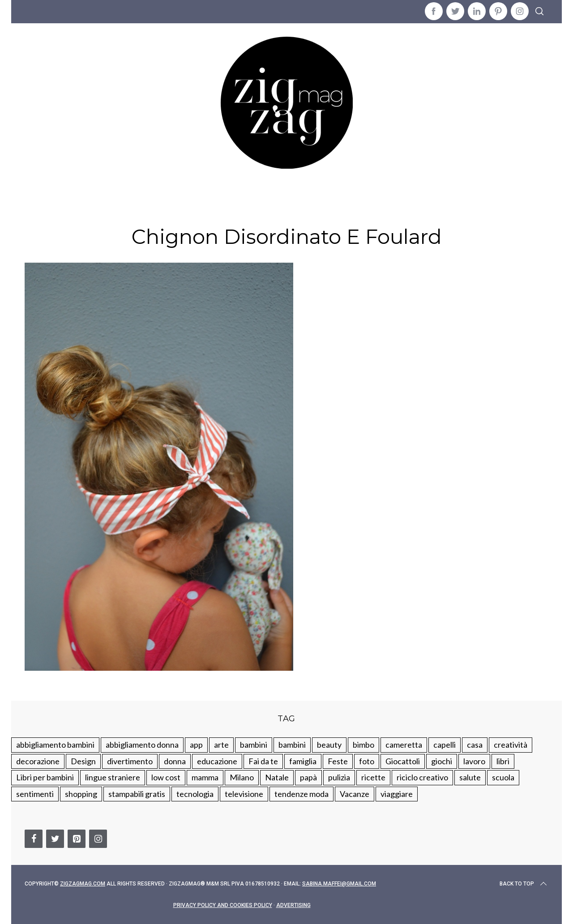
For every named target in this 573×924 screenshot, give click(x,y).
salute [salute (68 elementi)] (470, 777)
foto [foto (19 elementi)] (367, 761)
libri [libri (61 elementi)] (503, 761)
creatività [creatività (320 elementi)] (511, 745)
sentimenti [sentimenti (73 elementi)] (35, 794)
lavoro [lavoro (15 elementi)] (474, 761)
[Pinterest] (77, 839)
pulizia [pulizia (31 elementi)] (339, 777)
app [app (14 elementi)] (196, 745)
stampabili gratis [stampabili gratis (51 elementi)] (137, 794)
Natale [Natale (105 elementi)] (277, 777)
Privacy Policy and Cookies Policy (223, 905)
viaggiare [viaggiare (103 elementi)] (397, 794)
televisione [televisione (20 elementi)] (244, 794)
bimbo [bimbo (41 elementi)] (363, 745)
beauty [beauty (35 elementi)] (329, 745)
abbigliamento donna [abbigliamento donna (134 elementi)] (142, 745)
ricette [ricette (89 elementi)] (373, 777)
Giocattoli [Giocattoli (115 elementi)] (403, 761)
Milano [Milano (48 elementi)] (242, 777)
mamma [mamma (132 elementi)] (205, 777)
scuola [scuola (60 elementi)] (503, 777)
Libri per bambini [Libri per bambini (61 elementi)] (45, 777)
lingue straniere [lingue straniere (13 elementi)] (113, 777)
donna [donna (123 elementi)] (175, 761)
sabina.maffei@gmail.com (339, 884)
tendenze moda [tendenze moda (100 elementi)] (301, 794)
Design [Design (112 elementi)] (83, 761)
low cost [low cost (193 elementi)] (166, 777)
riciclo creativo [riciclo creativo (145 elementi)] (422, 777)
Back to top (524, 884)
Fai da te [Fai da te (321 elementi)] (263, 761)
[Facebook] (34, 839)
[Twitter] (55, 839)
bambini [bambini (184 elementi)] (292, 745)
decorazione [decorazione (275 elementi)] (38, 761)
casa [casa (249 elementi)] (475, 745)
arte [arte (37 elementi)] (221, 745)
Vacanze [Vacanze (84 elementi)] (355, 794)
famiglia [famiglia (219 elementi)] (303, 761)
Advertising (293, 905)
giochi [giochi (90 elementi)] (442, 761)
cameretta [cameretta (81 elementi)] (404, 745)
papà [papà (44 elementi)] (308, 777)
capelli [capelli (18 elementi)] (445, 745)
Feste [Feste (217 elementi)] (338, 761)
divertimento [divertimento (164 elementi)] (130, 761)
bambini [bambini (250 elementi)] (254, 745)
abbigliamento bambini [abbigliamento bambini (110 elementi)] (55, 745)
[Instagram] (98, 839)
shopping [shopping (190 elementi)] (81, 794)
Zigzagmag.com (83, 884)
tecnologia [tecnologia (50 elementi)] (195, 794)
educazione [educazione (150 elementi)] (217, 761)
